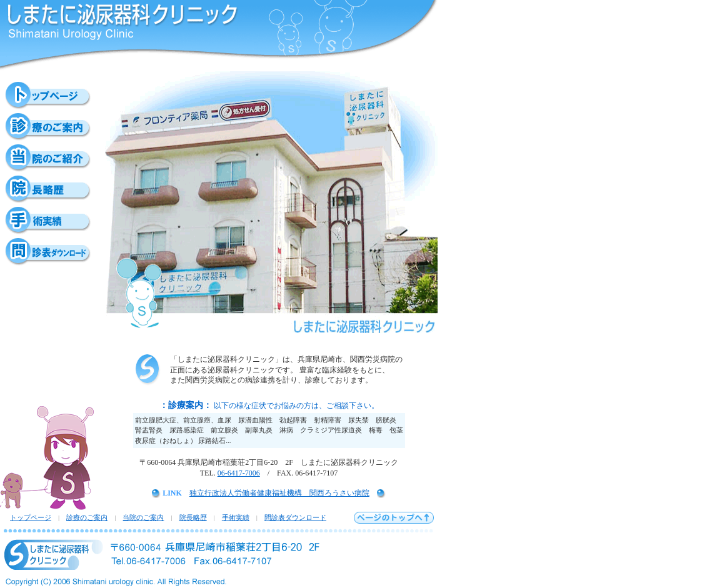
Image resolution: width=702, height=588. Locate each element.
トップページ (31, 517)
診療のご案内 (87, 517)
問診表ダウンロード (295, 517)
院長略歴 (193, 517)
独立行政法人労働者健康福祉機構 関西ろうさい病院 (279, 493)
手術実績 (236, 517)
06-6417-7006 (239, 473)
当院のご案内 (143, 517)
